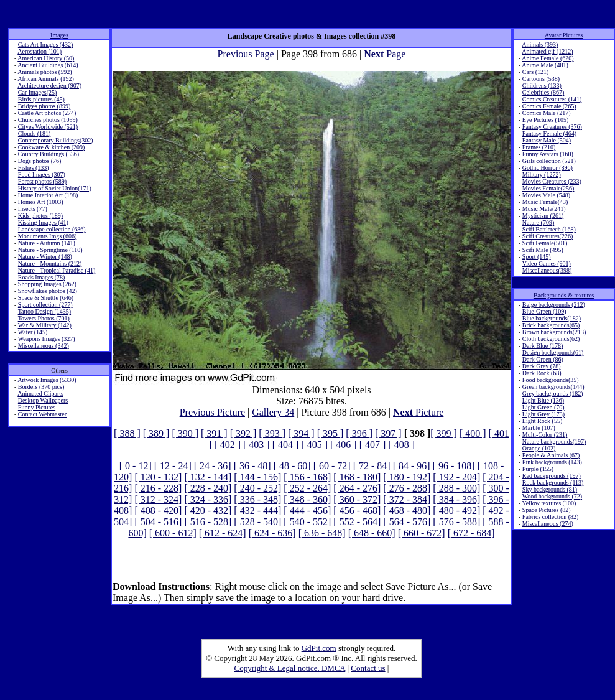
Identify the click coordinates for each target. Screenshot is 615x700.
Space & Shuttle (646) (46, 298)
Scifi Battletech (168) (549, 229)
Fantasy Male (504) (547, 140)
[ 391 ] (214, 433)
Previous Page (246, 54)
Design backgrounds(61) (553, 352)
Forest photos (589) (42, 181)
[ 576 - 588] (456, 522)
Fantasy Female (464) (549, 133)
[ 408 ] (401, 445)
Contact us (368, 668)
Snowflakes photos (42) (48, 291)
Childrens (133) (542, 86)
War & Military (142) (45, 325)
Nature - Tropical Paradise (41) (57, 270)
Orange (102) (539, 448)
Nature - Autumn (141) (47, 243)
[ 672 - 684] (471, 533)
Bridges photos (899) (44, 106)
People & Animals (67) (551, 455)
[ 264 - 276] (357, 488)
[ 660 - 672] (422, 533)
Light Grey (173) (543, 414)
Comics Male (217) (547, 113)
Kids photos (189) (40, 216)
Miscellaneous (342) (44, 346)
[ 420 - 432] (208, 511)
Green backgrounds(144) (553, 387)
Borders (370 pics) (41, 387)
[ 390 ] (185, 433)
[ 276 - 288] (407, 488)
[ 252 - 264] (307, 488)
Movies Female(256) (548, 188)
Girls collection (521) (549, 161)
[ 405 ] (314, 445)
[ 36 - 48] (252, 466)
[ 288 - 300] (456, 488)
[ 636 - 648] (322, 533)
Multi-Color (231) (545, 435)
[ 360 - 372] (357, 499)
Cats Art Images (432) (46, 44)
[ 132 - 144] (208, 477)
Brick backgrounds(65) (551, 325)
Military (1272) (542, 175)
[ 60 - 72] (332, 466)
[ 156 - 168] (307, 477)
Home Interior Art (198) (48, 195)
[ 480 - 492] (456, 511)
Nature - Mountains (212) (50, 264)
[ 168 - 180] (357, 477)
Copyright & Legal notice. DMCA (290, 668)
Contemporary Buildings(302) (56, 140)
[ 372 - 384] (407, 499)
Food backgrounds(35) (551, 380)
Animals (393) (540, 44)
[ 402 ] (227, 445)
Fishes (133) (34, 168)
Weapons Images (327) (47, 339)
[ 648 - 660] (372, 533)
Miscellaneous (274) (548, 524)
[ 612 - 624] (223, 533)
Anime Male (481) (545, 65)
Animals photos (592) (44, 72)
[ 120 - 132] (158, 477)
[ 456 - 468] (357, 511)
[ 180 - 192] (407, 477)
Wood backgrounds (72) (552, 496)
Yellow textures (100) (549, 503)
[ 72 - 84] (372, 466)
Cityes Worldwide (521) (48, 127)
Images (59, 35)
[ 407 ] (373, 445)
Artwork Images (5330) (47, 380)
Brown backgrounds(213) (554, 332)
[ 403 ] (257, 445)
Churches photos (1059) (48, 120)
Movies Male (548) (546, 195)
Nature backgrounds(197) (554, 441)
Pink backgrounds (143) (552, 462)
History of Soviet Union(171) (55, 188)
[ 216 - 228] (158, 488)
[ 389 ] (156, 433)
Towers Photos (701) (44, 318)
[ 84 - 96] (412, 466)
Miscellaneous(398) (547, 270)
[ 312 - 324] (158, 499)
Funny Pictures (37, 407)
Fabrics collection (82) (551, 517)
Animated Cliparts (40, 394)
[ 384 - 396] (456, 499)
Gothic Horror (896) (548, 168)
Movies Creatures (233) (552, 181)
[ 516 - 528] (208, 522)
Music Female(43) (545, 202)
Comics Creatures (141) (552, 99)
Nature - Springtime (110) (50, 250)
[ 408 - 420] (158, 511)
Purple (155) (538, 469)
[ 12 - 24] (173, 466)
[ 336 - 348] (257, 499)
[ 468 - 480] (407, 511)
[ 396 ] (359, 433)
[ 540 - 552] (307, 522)
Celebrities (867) (543, 92)
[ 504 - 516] (158, 522)
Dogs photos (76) (39, 161)
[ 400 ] (473, 433)
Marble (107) (539, 428)
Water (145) (33, 332)
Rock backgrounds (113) (553, 483)
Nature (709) (538, 222)
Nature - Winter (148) (45, 257)
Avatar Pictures (564, 35)
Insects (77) (33, 209)
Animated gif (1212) (547, 51)
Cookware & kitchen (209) (51, 147)
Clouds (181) (35, 133)
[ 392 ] (243, 433)
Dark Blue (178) (543, 346)
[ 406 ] (344, 445)
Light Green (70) (543, 407)
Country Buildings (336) (49, 154)
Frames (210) (539, 147)
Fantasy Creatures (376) (552, 127)
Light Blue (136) (543, 400)
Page (385, 54)
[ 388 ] (127, 433)
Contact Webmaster (42, 414)
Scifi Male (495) (543, 250)
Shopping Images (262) (47, 284)
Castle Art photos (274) (47, 113)
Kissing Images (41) (43, 222)
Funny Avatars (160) (548, 154)
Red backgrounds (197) (552, 476)
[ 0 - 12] (136, 466)
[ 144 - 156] (257, 477)
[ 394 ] (301, 433)
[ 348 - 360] (307, 499)
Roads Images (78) (42, 277)
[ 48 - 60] (292, 466)
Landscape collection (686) (52, 229)
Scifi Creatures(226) (548, 236)
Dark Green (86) (543, 359)
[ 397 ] (388, 433)
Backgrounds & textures (564, 295)
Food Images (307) (42, 175)
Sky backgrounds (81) (550, 489)
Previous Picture (212, 412)
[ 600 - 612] (173, 533)
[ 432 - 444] (257, 511)
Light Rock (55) (542, 421)
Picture (418, 412)
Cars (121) (536, 72)
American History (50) (46, 58)
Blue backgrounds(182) (552, 318)
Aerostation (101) (39, 51)
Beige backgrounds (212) (554, 305)
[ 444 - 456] (307, 511)
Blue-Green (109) (544, 311)
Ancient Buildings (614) (48, 65)
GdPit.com (319, 648)
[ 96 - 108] (454, 466)
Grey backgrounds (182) (553, 394)
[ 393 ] (272, 433)
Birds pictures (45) (41, 99)
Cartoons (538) (541, 79)
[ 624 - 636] (272, 533)
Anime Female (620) (548, 58)
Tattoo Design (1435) (44, 311)
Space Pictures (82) (547, 510)
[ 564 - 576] (407, 522)
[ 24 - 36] (213, 466)
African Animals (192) (46, 79)
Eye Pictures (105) (545, 120)
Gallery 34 (273, 412)
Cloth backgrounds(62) (551, 339)
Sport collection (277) (45, 305)
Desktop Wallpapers (43, 400)
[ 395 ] (331, 433)
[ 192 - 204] (456, 477)
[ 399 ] (444, 433)
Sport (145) (537, 257)
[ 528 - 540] (257, 522)
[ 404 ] (286, 445)
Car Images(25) (37, 92)
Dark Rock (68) (542, 373)
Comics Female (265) (549, 106)
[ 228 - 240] (208, 488)
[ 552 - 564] (357, 522)
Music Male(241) (544, 209)
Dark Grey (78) (542, 366)
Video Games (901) (547, 264)
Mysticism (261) (543, 216)
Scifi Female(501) (545, 243)
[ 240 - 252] (257, 488)
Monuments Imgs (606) (47, 236)
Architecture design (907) (49, 86)
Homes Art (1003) (41, 202)
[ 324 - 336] (208, 499)
